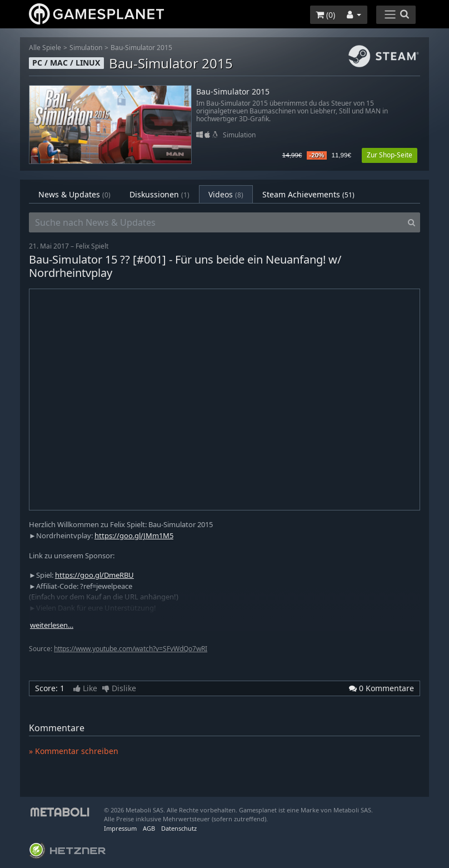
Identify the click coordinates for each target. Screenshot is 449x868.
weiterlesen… (52, 625)
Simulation (86, 48)
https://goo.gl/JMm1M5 (134, 535)
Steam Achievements (308, 194)
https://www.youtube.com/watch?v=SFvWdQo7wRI (131, 649)
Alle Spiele (45, 48)
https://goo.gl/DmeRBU (94, 575)
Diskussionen (159, 194)
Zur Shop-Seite (390, 155)
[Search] (411, 222)
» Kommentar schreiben (74, 751)
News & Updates (74, 194)
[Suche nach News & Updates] (216, 222)
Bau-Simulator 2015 (141, 48)
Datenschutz (179, 828)
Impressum (120, 828)
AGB (149, 828)
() (325, 15)
